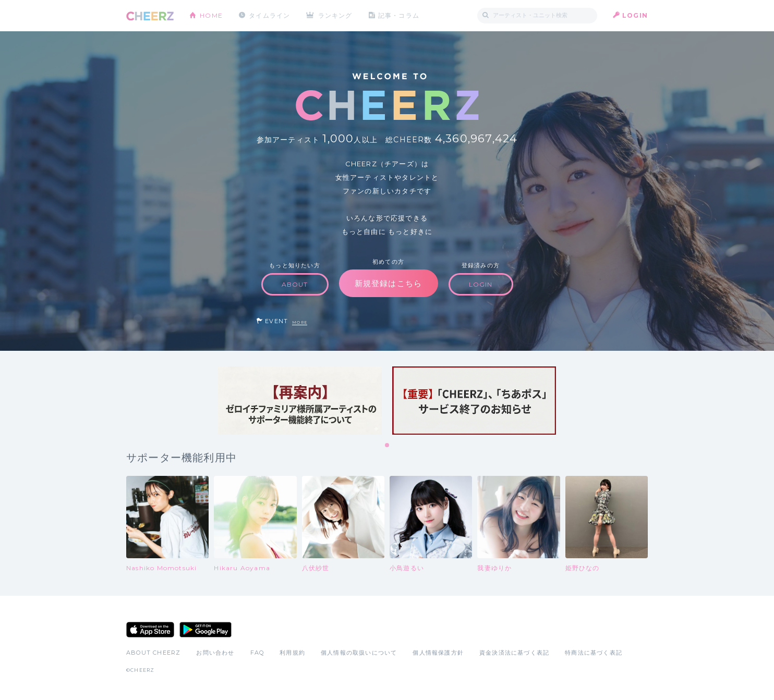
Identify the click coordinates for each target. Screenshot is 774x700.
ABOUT (295, 284)
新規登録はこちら (389, 283)
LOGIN (635, 15)
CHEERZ (150, 16)
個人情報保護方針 (438, 653)
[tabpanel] (300, 401)
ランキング (335, 15)
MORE (300, 322)
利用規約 (292, 653)
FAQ (257, 653)
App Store (150, 630)
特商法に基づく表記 (594, 653)
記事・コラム (399, 15)
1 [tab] (388, 446)
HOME (211, 15)
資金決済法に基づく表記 (514, 653)
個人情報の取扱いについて (359, 653)
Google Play (205, 630)
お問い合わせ (215, 653)
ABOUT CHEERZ (153, 653)
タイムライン (269, 15)
